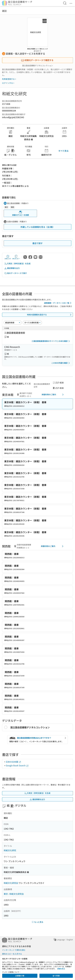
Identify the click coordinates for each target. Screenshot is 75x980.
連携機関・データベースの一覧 (58, 303)
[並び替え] (13, 323)
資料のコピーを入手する (12, 954)
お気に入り (8, 257)
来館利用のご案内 (53, 395)
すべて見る (63, 151)
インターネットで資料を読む (14, 950)
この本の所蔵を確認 (61, 363)
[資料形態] (32, 323)
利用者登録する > (9, 79)
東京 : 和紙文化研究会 (14, 894)
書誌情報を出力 (12, 268)
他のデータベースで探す (16, 273)
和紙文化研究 (10, 850)
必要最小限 (20, 976)
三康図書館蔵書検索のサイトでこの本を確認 (51, 341)
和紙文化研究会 (11, 883)
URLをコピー (16, 257)
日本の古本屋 (13, 762)
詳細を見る (61, 969)
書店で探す (38, 243)
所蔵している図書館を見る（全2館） (38, 227)
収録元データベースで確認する (37, 60)
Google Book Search (17, 765)
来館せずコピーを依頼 (20, 213)
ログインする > (8, 83)
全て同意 (56, 976)
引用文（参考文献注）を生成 (17, 264)
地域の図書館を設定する (50, 315)
